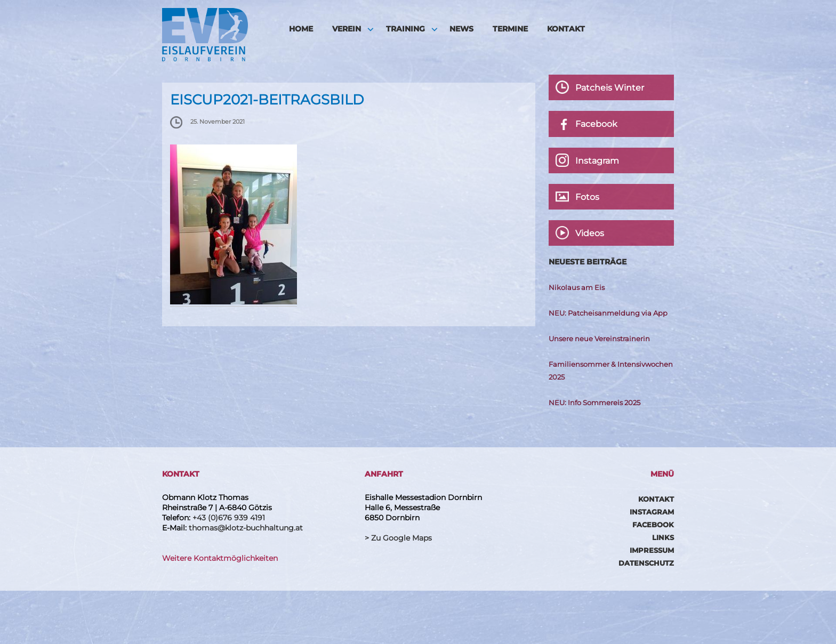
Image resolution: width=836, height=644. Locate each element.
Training (405, 29)
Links (663, 537)
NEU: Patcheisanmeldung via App (608, 313)
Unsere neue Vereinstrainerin (599, 339)
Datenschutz (646, 563)
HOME (301, 29)
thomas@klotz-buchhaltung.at (246, 528)
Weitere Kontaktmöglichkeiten (220, 558)
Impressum (652, 550)
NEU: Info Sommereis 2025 (594, 402)
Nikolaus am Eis (577, 287)
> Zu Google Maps (398, 538)
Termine (510, 29)
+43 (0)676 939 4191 (229, 518)
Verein (347, 29)
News (461, 29)
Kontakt (566, 29)
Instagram (652, 512)
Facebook (653, 525)
